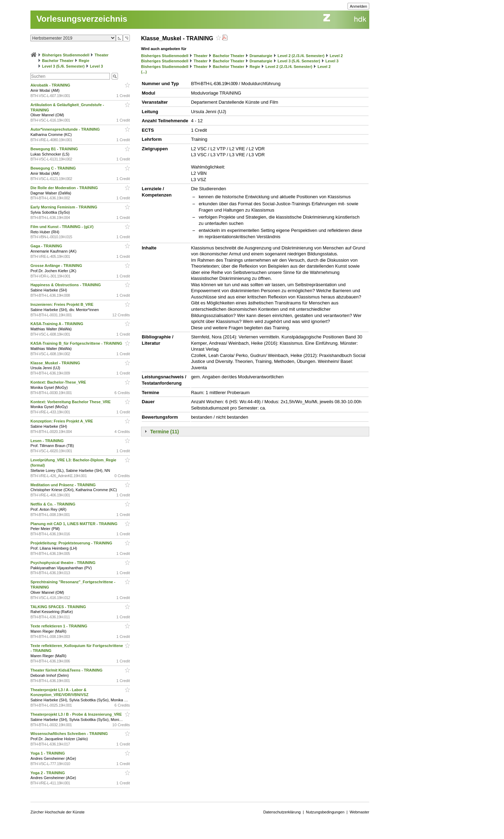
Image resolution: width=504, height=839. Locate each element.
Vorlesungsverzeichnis (82, 19)
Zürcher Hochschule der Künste (58, 812)
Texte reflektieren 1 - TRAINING (59, 626)
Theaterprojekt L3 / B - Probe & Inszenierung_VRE (77, 714)
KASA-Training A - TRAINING (57, 324)
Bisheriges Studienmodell (66, 55)
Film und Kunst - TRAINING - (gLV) (62, 227)
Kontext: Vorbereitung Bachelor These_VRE (71, 402)
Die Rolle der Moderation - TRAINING (65, 188)
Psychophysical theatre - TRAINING (64, 563)
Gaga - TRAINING (47, 246)
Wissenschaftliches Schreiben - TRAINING (70, 734)
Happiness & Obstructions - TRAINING (66, 285)
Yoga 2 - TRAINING (48, 773)
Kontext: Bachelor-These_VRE (59, 382)
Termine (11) (164, 432)
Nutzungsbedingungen (325, 812)
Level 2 (336, 56)
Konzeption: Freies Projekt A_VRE (62, 421)
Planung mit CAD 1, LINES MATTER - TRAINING (75, 524)
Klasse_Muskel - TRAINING (56, 363)
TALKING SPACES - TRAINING (59, 607)
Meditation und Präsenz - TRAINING (64, 485)
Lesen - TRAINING (48, 441)
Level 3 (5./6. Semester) (63, 66)
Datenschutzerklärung (282, 812)
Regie (84, 61)
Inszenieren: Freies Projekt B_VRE (62, 304)
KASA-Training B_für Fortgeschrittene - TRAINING (77, 343)
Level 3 (96, 66)
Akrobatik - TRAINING (51, 85)
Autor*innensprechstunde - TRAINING (66, 129)
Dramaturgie (261, 56)
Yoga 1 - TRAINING (48, 753)
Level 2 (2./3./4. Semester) (301, 56)
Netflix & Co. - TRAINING (53, 504)
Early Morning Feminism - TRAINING (64, 207)
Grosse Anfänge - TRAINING (57, 266)
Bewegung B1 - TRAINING (55, 149)
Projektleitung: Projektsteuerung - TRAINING (72, 543)
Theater (101, 55)
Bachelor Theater (58, 61)
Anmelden (358, 6)
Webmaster (359, 812)
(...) (144, 72)
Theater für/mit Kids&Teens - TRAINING (67, 670)
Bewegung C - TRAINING (54, 168)
